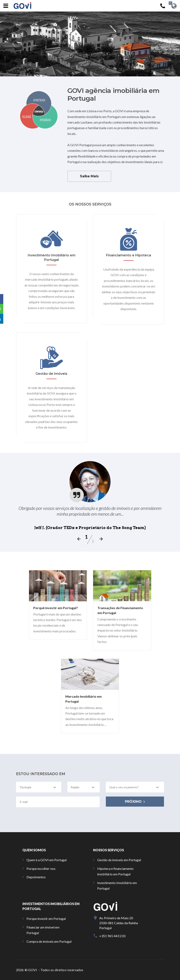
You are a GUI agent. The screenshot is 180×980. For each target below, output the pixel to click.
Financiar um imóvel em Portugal (43, 930)
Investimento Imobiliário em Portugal (117, 885)
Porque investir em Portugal (46, 919)
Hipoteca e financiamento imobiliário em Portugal (115, 871)
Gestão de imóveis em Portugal (119, 860)
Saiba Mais (89, 176)
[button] (5, 299)
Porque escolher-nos (41, 868)
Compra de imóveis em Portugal (49, 941)
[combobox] (39, 787)
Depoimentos (36, 877)
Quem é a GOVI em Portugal (47, 860)
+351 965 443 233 (112, 936)
